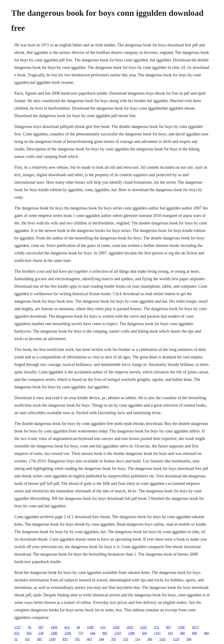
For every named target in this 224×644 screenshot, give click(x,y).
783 (113, 639)
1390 (131, 633)
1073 (195, 627)
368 (182, 633)
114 (138, 639)
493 (89, 639)
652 (17, 633)
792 (77, 639)
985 (105, 633)
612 (103, 627)
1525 (143, 627)
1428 (116, 627)
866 (206, 633)
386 (150, 639)
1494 (54, 627)
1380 (54, 633)
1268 (68, 633)
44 (78, 627)
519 (126, 639)
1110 (176, 639)
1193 (118, 633)
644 (93, 633)
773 (81, 633)
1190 (181, 627)
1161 (163, 639)
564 (29, 633)
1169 (52, 639)
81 (30, 627)
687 (41, 627)
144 (101, 639)
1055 (130, 627)
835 (65, 639)
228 (41, 633)
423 (67, 627)
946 (194, 633)
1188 (90, 627)
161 (27, 639)
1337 (157, 633)
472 (156, 627)
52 (16, 639)
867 (169, 627)
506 (189, 639)
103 (170, 633)
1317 (18, 627)
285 (39, 639)
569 (144, 633)
